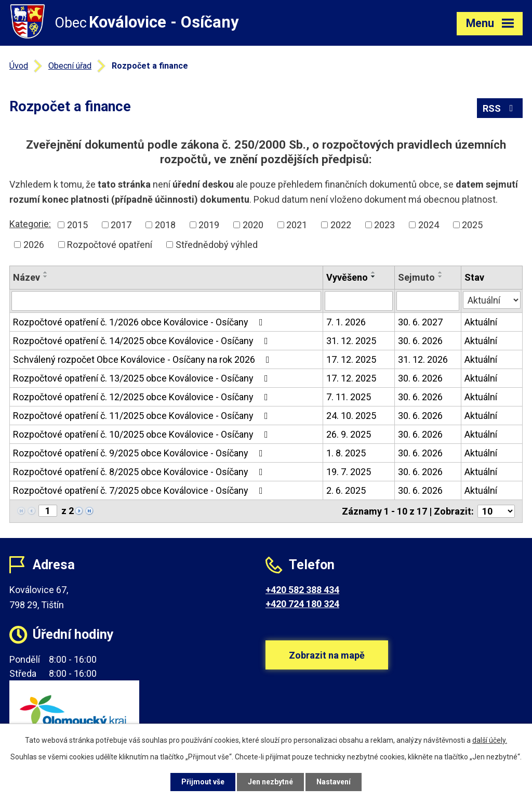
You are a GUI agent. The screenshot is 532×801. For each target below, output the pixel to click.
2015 (77, 225)
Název (26, 277)
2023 (384, 225)
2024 (429, 225)
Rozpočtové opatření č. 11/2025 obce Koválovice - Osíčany (143, 416)
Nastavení (334, 782)
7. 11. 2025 (349, 397)
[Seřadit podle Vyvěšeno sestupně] (374, 277)
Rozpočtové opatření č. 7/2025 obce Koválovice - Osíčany (140, 490)
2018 (165, 225)
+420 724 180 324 (302, 604)
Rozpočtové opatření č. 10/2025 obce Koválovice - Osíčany (143, 434)
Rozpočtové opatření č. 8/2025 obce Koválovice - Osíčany (140, 472)
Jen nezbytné (270, 782)
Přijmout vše (203, 782)
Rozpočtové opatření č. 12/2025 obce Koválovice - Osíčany (143, 397)
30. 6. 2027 (420, 322)
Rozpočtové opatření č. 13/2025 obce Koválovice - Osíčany (143, 378)
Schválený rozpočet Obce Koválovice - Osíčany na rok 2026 (143, 359)
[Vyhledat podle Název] (166, 301)
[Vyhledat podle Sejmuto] (428, 301)
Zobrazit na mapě (327, 655)
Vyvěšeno (347, 277)
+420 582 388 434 (302, 590)
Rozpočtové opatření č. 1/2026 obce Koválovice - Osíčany (140, 322)
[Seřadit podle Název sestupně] (46, 277)
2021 (297, 225)
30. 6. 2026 (420, 341)
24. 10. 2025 (351, 416)
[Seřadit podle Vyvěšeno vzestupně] (374, 272)
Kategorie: (30, 224)
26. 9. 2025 (349, 434)
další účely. (490, 740)
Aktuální (481, 322)
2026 (34, 245)
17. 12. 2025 (351, 359)
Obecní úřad (70, 66)
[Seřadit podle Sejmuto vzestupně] (441, 272)
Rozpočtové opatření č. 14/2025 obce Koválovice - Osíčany (143, 341)
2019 (209, 225)
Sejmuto (416, 277)
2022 (341, 225)
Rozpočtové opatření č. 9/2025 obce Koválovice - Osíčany (140, 453)
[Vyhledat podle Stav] (492, 300)
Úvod (19, 66)
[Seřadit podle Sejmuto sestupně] (441, 277)
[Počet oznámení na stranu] (496, 511)
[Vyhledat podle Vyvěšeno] (358, 301)
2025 (472, 225)
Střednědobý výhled (217, 245)
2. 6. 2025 (346, 490)
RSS (500, 108)
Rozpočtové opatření (110, 245)
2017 (121, 225)
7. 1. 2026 (346, 322)
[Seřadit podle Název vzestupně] (46, 272)
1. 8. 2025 (346, 453)
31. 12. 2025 (351, 341)
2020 (253, 225)
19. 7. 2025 (349, 472)
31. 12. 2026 (423, 359)
